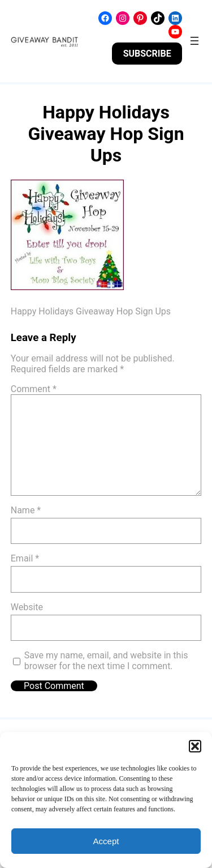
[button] (195, 746)
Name (26, 510)
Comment (34, 389)
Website (27, 607)
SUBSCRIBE (147, 54)
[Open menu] (194, 41)
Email (25, 558)
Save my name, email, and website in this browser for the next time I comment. (106, 661)
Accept (106, 841)
